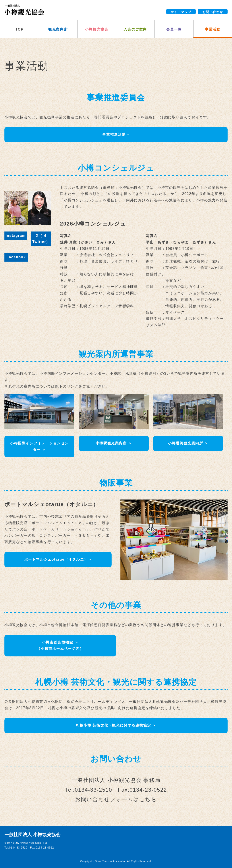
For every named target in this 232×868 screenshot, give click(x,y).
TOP (19, 29)
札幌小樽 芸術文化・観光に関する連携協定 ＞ (116, 725)
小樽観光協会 (97, 29)
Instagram (16, 236)
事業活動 (213, 29)
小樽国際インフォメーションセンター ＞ (39, 446)
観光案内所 (58, 29)
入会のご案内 (135, 29)
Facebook (16, 257)
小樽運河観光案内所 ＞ (188, 443)
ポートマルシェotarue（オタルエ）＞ (58, 559)
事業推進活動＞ (116, 134)
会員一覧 (174, 29)
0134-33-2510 (94, 790)
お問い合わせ (213, 12)
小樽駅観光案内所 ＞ (114, 443)
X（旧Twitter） (41, 239)
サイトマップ (181, 12)
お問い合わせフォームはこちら (116, 799)
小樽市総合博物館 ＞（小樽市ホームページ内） (60, 646)
